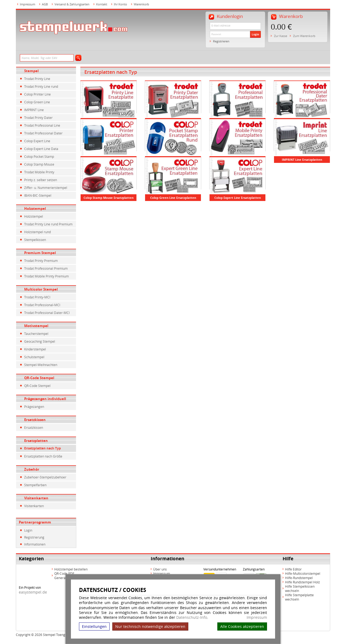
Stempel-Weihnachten (41, 365)
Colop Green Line (37, 102)
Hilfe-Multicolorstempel (303, 573)
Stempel (31, 71)
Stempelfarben (35, 485)
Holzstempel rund (37, 232)
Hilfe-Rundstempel (299, 578)
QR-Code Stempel (39, 378)
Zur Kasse (281, 36)
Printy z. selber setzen (41, 180)
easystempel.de (33, 592)
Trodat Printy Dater (38, 118)
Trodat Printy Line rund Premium (48, 224)
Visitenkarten (36, 498)
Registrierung (34, 537)
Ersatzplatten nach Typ (43, 448)
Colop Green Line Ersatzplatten (173, 198)
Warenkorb (141, 4)
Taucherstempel (36, 334)
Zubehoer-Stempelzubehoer (45, 477)
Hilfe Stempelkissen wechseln (300, 588)
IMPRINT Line (34, 110)
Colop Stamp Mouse (39, 164)
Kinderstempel (35, 349)
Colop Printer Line (37, 94)
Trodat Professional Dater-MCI (47, 313)
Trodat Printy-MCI (37, 297)
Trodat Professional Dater (43, 133)
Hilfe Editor (293, 569)
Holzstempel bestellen (71, 569)
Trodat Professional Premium (46, 268)
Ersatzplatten (36, 441)
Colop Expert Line (37, 141)
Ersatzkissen (35, 420)
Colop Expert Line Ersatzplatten (238, 198)
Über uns (160, 569)
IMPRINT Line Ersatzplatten (302, 160)
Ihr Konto (120, 4)
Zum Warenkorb (304, 36)
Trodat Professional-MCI (42, 305)
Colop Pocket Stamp (39, 156)
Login (255, 34)
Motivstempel (36, 326)
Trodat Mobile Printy (39, 172)
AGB (45, 4)
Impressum (257, 617)
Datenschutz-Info (192, 617)
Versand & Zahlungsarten (72, 4)
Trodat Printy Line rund (41, 86)
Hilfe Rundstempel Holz (302, 582)
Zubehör (32, 469)
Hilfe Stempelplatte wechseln (299, 597)
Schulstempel (34, 357)
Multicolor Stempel (41, 289)
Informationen (35, 544)
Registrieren (221, 41)
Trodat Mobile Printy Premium (46, 276)
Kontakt (102, 4)
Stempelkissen (35, 240)
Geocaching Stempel (40, 341)
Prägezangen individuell (45, 399)
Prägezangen (34, 407)
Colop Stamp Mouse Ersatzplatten (109, 198)
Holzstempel (35, 208)
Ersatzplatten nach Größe (43, 456)
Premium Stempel (40, 253)
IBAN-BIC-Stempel (38, 195)
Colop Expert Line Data (41, 149)
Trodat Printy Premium (41, 261)
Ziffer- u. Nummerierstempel (46, 188)
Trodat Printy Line (37, 79)
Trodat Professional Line (42, 125)
